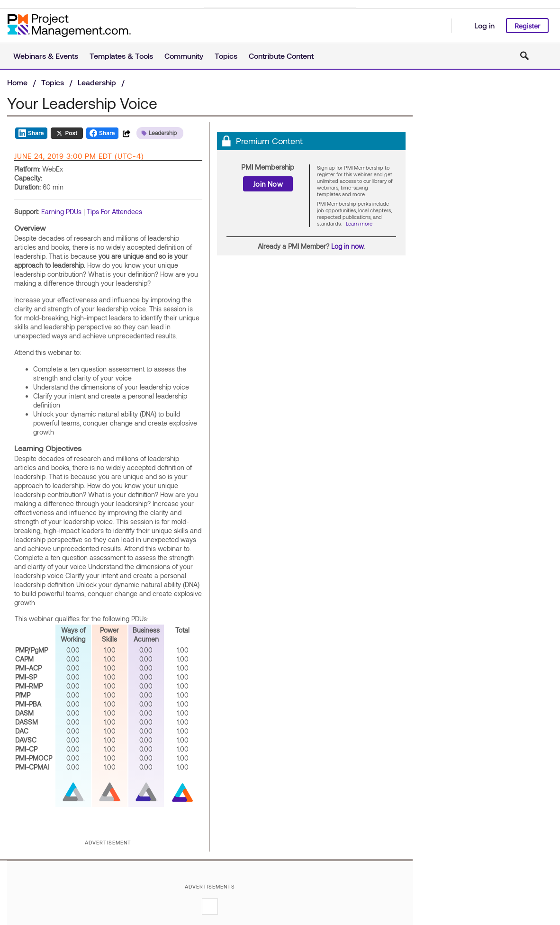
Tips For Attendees (114, 212)
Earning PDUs (61, 212)
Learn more (359, 223)
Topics (53, 82)
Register (527, 26)
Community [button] (184, 56)
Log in (484, 25)
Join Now (268, 184)
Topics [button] (226, 56)
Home (17, 82)
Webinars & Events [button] (46, 56)
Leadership (97, 82)
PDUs (139, 619)
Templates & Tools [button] (121, 56)
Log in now (347, 246)
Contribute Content (281, 56)
